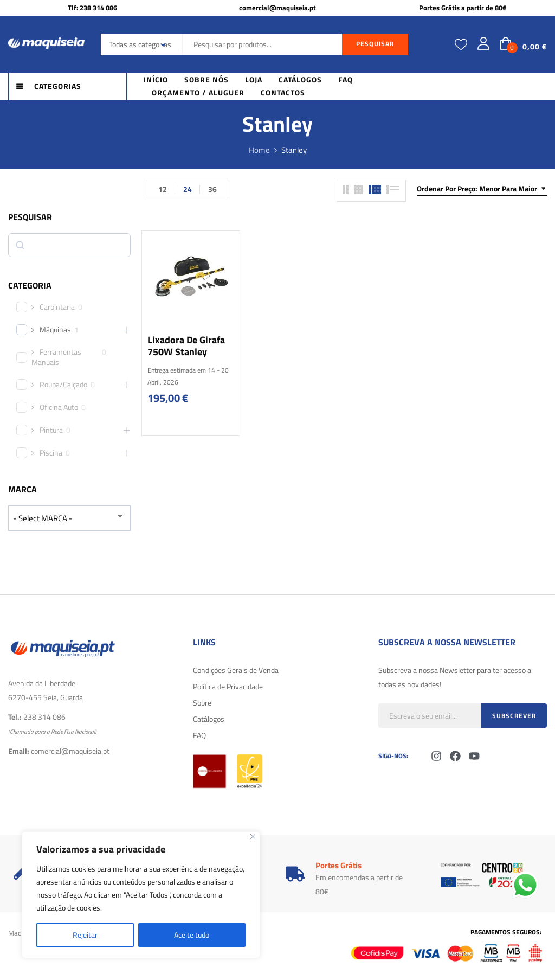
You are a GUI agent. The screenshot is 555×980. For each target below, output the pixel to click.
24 (188, 189)
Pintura (51, 430)
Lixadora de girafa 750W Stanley (186, 346)
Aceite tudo (192, 935)
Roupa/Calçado (63, 385)
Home (259, 150)
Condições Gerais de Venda (236, 670)
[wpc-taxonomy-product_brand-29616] (69, 518)
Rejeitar (85, 935)
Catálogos (209, 719)
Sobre (202, 703)
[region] (141, 895)
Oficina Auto (59, 407)
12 (163, 189)
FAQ (199, 735)
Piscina (51, 453)
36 (212, 189)
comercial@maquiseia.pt (277, 8)
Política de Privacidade (228, 686)
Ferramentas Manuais (56, 357)
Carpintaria (57, 307)
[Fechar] (253, 837)
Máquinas (55, 330)
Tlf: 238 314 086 (92, 8)
